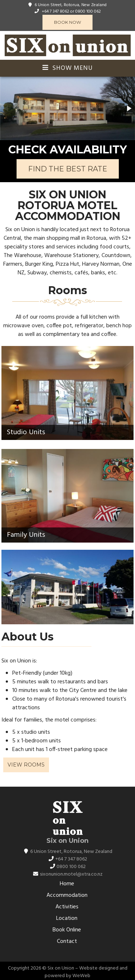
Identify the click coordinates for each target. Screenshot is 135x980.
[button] (129, 108)
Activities (67, 907)
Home (67, 884)
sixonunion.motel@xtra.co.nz (71, 874)
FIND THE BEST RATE (68, 169)
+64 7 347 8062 (55, 12)
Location (67, 918)
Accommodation (67, 895)
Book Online (67, 930)
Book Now (67, 22)
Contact (67, 941)
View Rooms (26, 765)
